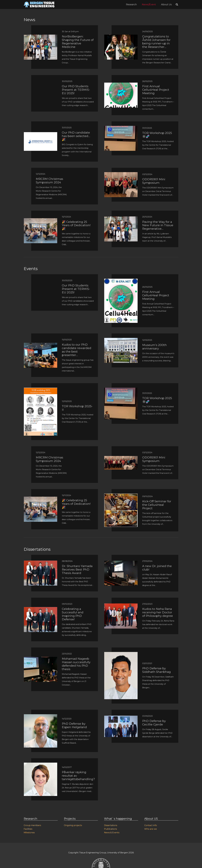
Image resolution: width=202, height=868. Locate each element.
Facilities (28, 829)
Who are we (151, 829)
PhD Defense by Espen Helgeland (74, 725)
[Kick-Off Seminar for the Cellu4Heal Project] (121, 495)
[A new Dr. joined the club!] (121, 562)
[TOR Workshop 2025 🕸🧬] (121, 128)
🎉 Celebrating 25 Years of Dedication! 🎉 (76, 225)
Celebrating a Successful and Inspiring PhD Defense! (73, 614)
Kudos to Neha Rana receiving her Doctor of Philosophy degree (158, 612)
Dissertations (111, 825)
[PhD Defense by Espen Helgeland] (41, 716)
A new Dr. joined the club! (157, 568)
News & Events (112, 833)
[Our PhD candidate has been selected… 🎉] (41, 134)
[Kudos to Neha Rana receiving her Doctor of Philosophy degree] (121, 605)
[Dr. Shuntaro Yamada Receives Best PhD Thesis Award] (41, 562)
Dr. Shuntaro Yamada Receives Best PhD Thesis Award (77, 569)
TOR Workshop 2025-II (77, 408)
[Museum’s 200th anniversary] (121, 340)
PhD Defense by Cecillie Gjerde (154, 723)
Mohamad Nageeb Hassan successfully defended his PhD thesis (76, 664)
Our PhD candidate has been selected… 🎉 (76, 136)
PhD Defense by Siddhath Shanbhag (156, 670)
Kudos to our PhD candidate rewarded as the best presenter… (77, 350)
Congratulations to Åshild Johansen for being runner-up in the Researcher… (156, 42)
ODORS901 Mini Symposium (154, 181)
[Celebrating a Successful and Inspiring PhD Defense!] (41, 609)
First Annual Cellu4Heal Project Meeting (156, 90)
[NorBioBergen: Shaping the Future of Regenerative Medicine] (41, 36)
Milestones (29, 833)
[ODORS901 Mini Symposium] (121, 174)
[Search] (177, 5)
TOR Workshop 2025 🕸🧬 (157, 135)
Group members (32, 825)
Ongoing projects (73, 825)
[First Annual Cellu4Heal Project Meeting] (121, 84)
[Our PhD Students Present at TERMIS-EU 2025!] (41, 83)
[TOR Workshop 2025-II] (41, 389)
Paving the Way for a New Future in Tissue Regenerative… (158, 225)
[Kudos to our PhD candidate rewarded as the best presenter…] (41, 345)
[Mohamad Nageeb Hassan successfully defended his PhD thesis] (41, 659)
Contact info (151, 825)
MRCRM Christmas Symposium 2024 (49, 181)
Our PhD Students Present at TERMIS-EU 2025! (76, 90)
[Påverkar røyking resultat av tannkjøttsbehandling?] (41, 764)
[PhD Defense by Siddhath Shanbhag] (121, 654)
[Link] (39, 5)
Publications (110, 829)
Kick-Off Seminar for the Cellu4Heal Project (157, 505)
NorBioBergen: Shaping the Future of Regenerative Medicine (78, 42)
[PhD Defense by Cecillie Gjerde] (121, 717)
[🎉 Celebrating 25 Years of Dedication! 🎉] (41, 220)
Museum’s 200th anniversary (154, 347)
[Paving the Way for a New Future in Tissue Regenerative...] (121, 218)
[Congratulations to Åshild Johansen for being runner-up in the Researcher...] (121, 36)
